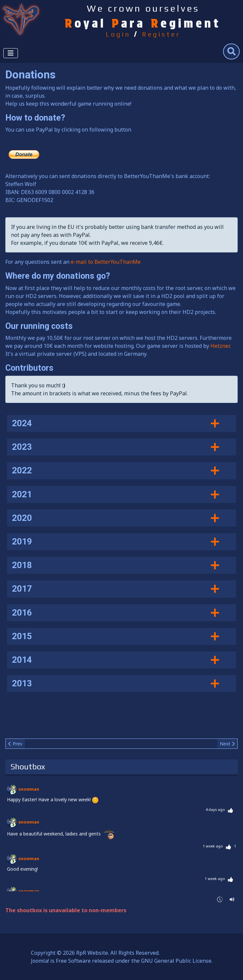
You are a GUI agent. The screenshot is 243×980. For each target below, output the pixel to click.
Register (161, 34)
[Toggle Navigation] (11, 53)
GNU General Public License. (177, 961)
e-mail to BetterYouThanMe (106, 262)
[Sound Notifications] (232, 899)
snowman (29, 789)
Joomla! (40, 961)
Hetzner (220, 346)
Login (118, 34)
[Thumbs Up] (231, 810)
